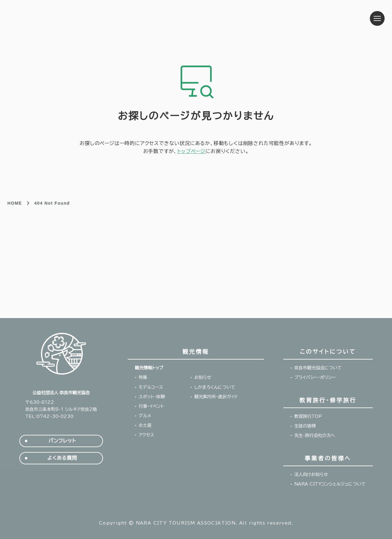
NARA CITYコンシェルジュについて (330, 484)
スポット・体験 (152, 397)
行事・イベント (151, 406)
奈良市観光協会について (318, 368)
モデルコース (151, 387)
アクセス (146, 435)
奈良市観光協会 (55, 18)
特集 (143, 377)
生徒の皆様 (305, 426)
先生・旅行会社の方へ (315, 435)
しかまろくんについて (215, 387)
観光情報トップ (149, 368)
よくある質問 (62, 458)
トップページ (191, 151)
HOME (15, 203)
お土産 (145, 425)
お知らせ (203, 377)
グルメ (145, 416)
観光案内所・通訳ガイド (216, 397)
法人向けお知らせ (311, 474)
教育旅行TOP (308, 416)
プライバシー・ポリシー (315, 377)
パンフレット (62, 441)
